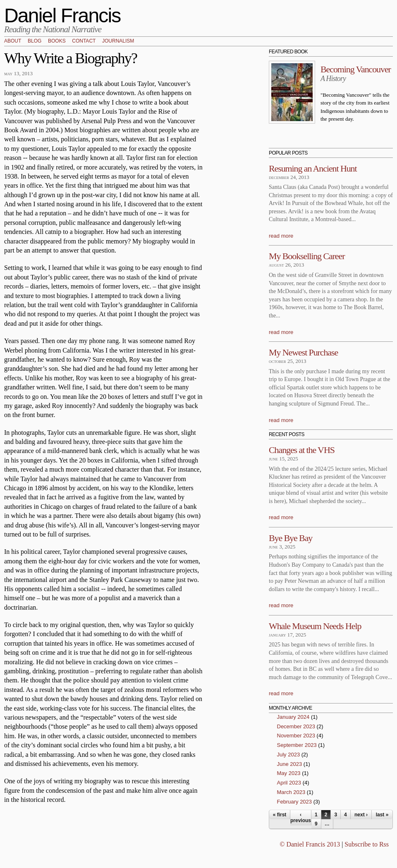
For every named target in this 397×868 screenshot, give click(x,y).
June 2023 (290, 764)
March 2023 (291, 792)
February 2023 (295, 802)
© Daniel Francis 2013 (310, 844)
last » (382, 815)
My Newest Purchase (303, 352)
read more (281, 236)
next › (361, 815)
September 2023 (297, 745)
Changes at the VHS (302, 450)
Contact (84, 41)
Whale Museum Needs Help (315, 626)
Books (57, 41)
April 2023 (289, 783)
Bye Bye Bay (291, 538)
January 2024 (293, 717)
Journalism (118, 41)
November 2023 (296, 736)
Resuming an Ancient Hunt (313, 168)
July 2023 (289, 755)
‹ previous (301, 818)
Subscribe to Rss (367, 844)
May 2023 (289, 773)
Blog (35, 41)
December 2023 (296, 726)
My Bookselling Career (307, 256)
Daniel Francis (62, 15)
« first (280, 815)
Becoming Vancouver (356, 69)
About (13, 41)
